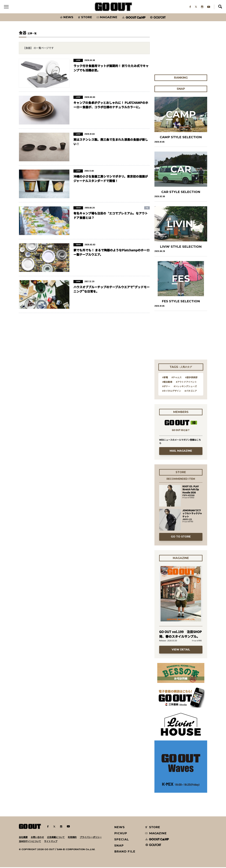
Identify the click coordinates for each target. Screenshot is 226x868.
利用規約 (72, 838)
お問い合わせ (37, 838)
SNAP (119, 846)
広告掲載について (56, 838)
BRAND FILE (125, 852)
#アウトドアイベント (186, 382)
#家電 (165, 378)
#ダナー (166, 387)
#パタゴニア (191, 391)
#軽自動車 (167, 382)
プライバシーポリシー (91, 838)
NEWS (120, 828)
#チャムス (177, 378)
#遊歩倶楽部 (191, 378)
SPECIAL (122, 840)
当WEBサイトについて (30, 842)
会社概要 (23, 838)
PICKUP (121, 834)
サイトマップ (51, 842)
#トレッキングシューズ (185, 387)
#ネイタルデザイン (172, 391)
